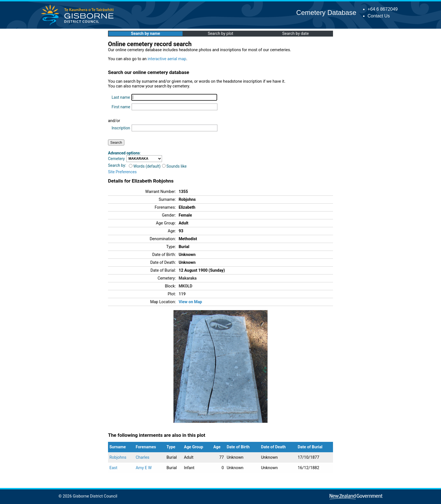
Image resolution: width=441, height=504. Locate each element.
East (113, 468)
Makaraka (188, 278)
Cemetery (116, 159)
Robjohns (118, 457)
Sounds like (174, 166)
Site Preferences (122, 172)
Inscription (121, 128)
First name (121, 107)
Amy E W (144, 468)
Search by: (117, 165)
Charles (142, 457)
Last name (121, 97)
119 (182, 294)
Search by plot (221, 34)
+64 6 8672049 (383, 9)
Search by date (295, 34)
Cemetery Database (326, 13)
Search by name (146, 34)
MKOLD (185, 286)
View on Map (190, 302)
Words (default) (145, 166)
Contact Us (379, 16)
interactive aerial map (167, 59)
